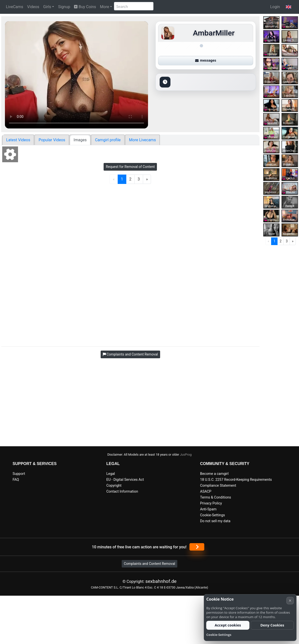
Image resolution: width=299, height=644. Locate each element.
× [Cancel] (290, 600)
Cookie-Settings (213, 515)
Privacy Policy (211, 503)
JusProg (186, 455)
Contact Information (122, 492)
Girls (47, 7)
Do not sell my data (215, 521)
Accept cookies (228, 625)
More (104, 7)
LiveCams (15, 7)
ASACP (206, 492)
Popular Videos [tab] (52, 140)
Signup (64, 7)
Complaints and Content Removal (149, 564)
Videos (33, 7)
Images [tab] (80, 140)
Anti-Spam (208, 509)
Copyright (114, 486)
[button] (289, 7)
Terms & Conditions (215, 497)
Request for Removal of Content (130, 167)
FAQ (16, 480)
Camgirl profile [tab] (108, 140)
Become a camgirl (214, 474)
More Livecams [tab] (142, 140)
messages (206, 60)
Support (19, 474)
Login (275, 7)
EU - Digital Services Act (125, 480)
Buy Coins (85, 7)
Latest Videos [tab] (18, 140)
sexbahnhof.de (161, 581)
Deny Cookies (272, 625)
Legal (111, 474)
